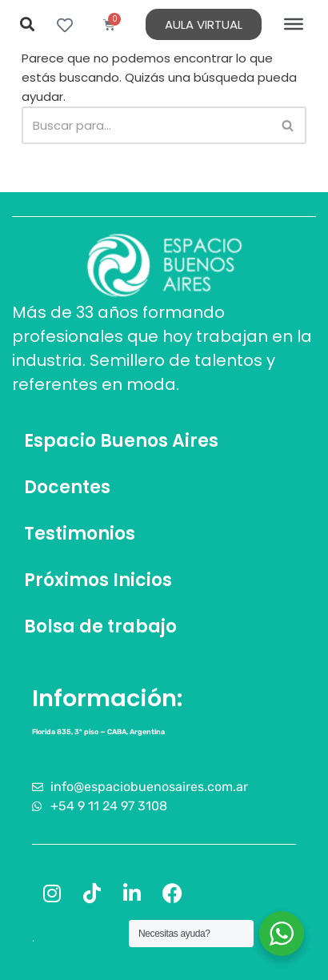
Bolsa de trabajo (100, 627)
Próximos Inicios (98, 580)
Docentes (67, 487)
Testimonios (80, 534)
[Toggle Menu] (294, 24)
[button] (27, 24)
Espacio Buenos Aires (121, 441)
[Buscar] (146, 125)
